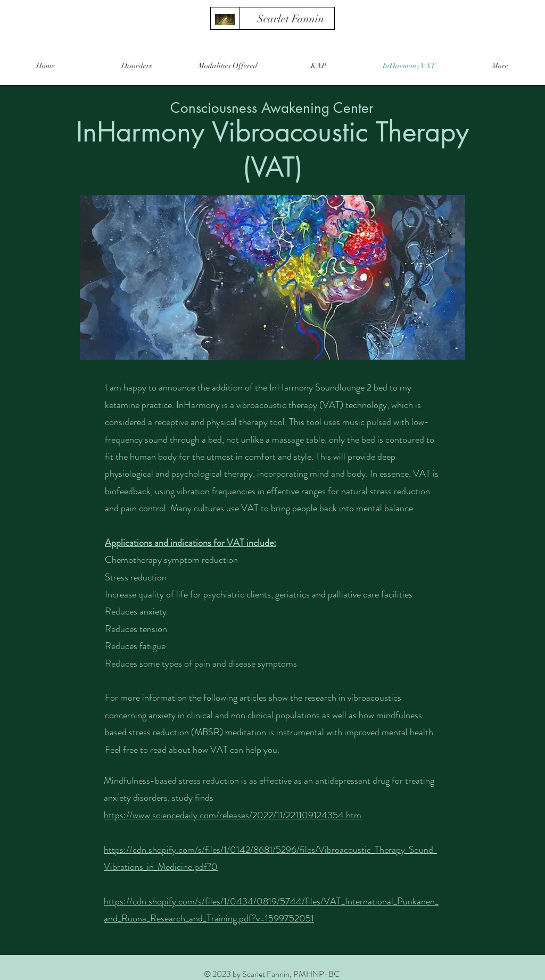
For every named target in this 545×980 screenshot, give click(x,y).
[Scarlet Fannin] (291, 19)
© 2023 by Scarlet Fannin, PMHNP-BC (272, 974)
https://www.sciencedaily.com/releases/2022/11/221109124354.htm (233, 815)
